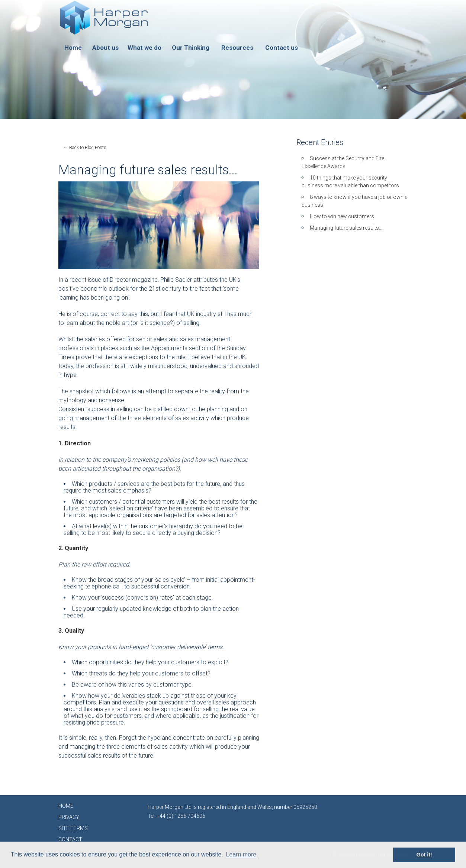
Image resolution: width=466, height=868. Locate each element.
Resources (237, 48)
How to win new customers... (344, 216)
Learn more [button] (241, 854)
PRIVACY (69, 817)
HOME (66, 806)
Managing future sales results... (346, 228)
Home (73, 48)
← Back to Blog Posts (85, 148)
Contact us (282, 48)
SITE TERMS (73, 828)
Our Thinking (191, 48)
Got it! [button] (424, 855)
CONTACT (70, 839)
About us (105, 48)
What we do (144, 48)
